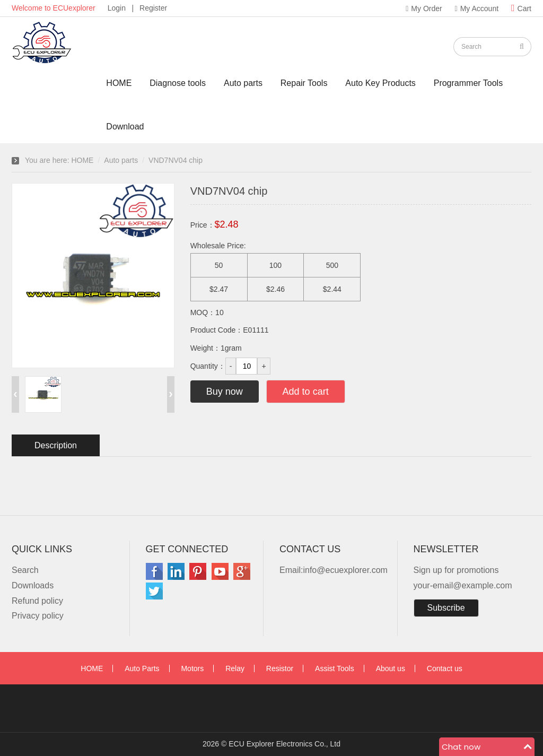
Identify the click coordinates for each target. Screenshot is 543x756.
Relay (235, 668)
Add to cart (306, 392)
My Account (477, 8)
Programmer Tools (468, 83)
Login (117, 8)
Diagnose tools (178, 83)
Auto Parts (142, 668)
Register (153, 8)
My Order (424, 8)
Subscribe (446, 608)
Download (125, 127)
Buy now (225, 392)
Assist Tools (335, 668)
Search (25, 570)
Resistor (280, 668)
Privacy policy (38, 616)
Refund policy (37, 601)
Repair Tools (304, 83)
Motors (192, 668)
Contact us (445, 668)
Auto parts (243, 83)
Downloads (33, 585)
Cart (521, 8)
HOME (119, 83)
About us (391, 668)
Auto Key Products (380, 83)
